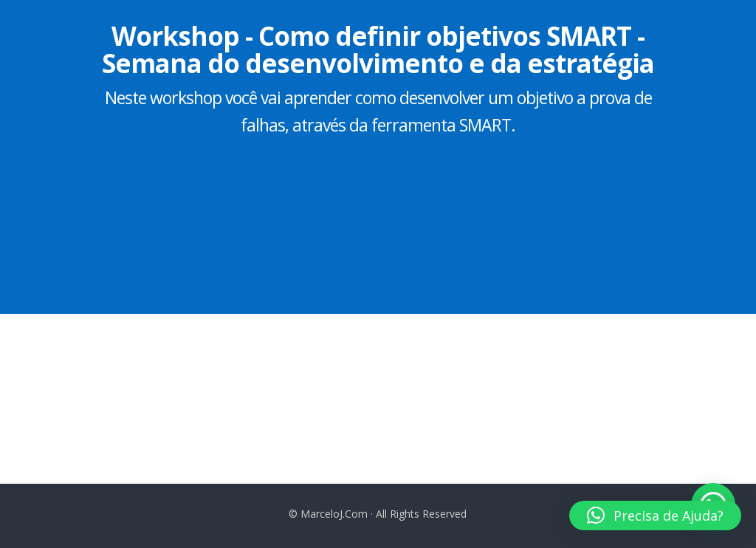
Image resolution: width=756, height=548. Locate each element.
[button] (655, 516)
